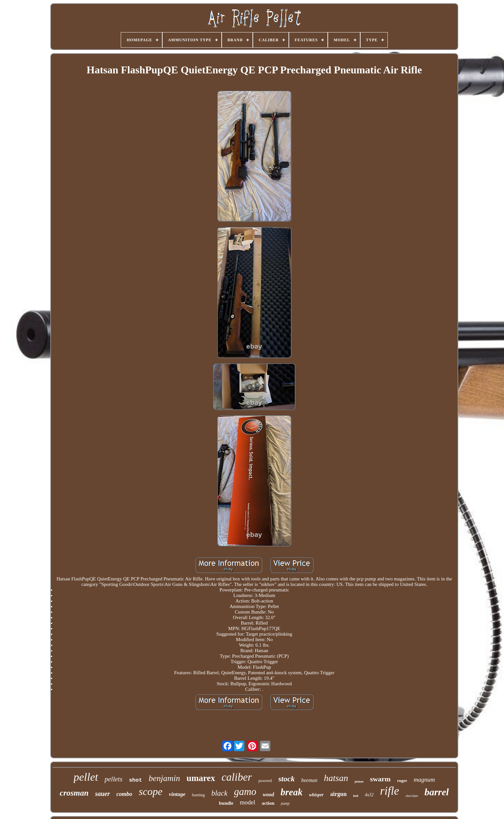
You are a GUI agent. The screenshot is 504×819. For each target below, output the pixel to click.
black (219, 793)
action (268, 803)
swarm (380, 779)
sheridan (412, 796)
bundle (226, 803)
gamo (245, 792)
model (248, 802)
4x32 (369, 795)
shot (135, 780)
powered (265, 781)
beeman (309, 780)
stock (287, 779)
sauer (103, 794)
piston (359, 781)
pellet (86, 777)
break (292, 792)
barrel (437, 792)
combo (124, 794)
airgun (338, 794)
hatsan (336, 778)
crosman (74, 793)
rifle (389, 791)
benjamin (164, 778)
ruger (402, 781)
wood (269, 794)
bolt (356, 796)
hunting (198, 795)
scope (151, 791)
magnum (424, 780)
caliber (237, 777)
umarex (201, 778)
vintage (177, 794)
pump (285, 803)
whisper (316, 795)
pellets (113, 779)
